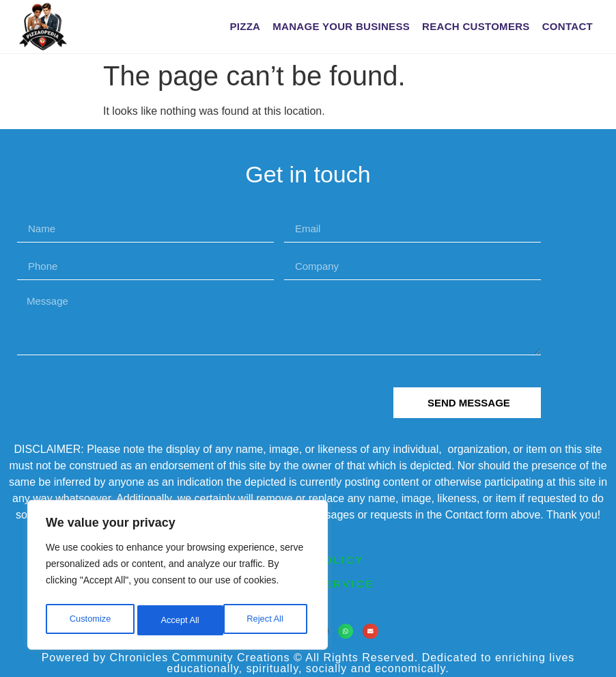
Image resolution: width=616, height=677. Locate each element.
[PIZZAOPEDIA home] (70, 27)
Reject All (179, 620)
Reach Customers (476, 26)
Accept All (267, 620)
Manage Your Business (341, 26)
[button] (346, 632)
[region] (178, 578)
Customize (89, 620)
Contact (568, 26)
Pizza (245, 26)
